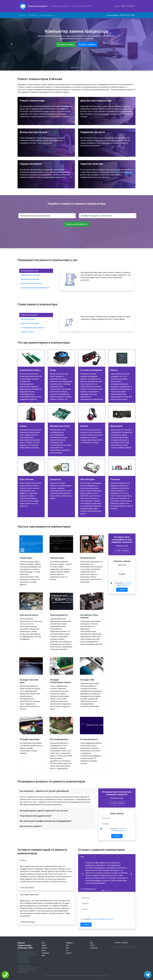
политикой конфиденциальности (103, 919)
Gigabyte (69, 943)
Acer (44, 943)
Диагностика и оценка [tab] (30, 323)
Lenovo (69, 953)
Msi (92, 943)
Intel (68, 948)
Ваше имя (122, 565)
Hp (67, 945)
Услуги (23, 15)
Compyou (45, 953)
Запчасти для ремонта (82, 6)
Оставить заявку (66, 45)
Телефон (122, 574)
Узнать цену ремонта (76, 224)
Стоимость (33, 15)
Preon (92, 945)
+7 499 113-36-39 (125, 6)
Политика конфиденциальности (98, 976)
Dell (43, 955)
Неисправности (47, 15)
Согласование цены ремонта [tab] (33, 328)
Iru (67, 950)
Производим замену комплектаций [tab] (35, 288)
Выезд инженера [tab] (28, 319)
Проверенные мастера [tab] (30, 279)
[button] (82, 874)
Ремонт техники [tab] (27, 332)
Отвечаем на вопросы (60, 6)
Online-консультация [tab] (29, 315)
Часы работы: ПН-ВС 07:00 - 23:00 (120, 15)
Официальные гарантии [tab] (30, 275)
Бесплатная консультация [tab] (31, 283)
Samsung (94, 948)
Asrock (44, 948)
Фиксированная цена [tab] (29, 271)
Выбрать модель (87, 45)
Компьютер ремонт (38, 6)
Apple (44, 945)
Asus (44, 950)
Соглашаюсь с (123, 584)
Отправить (122, 590)
